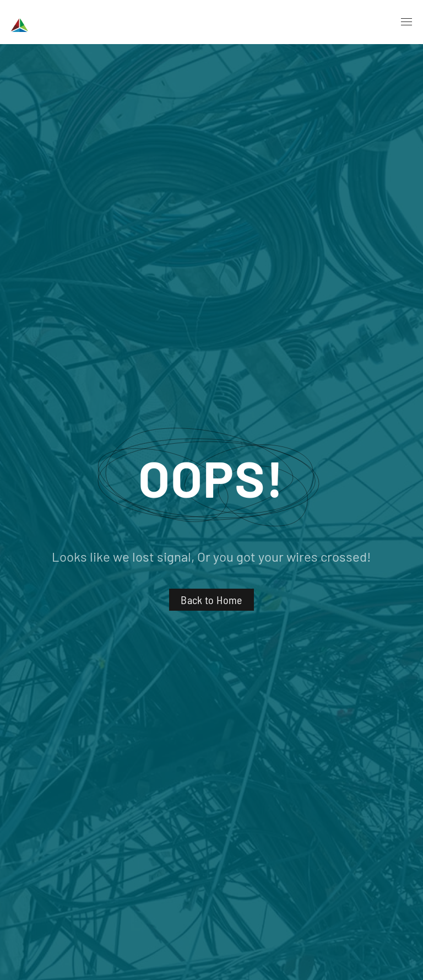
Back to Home (211, 600)
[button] (406, 22)
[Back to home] (53, 22)
